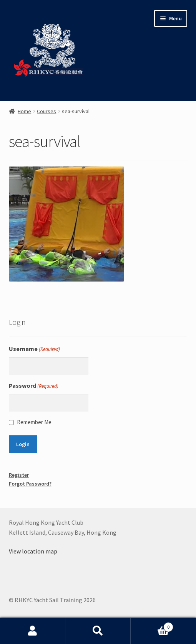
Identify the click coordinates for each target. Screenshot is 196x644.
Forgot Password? (30, 484)
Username (34, 349)
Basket (152, 625)
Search (98, 631)
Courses (47, 111)
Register (19, 475)
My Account (33, 631)
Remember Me (34, 422)
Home (24, 111)
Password (34, 386)
